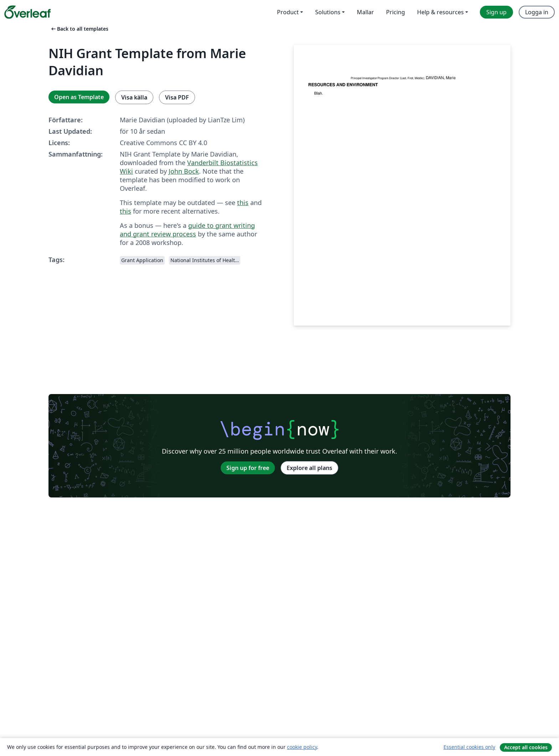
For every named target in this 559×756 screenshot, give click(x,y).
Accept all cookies (526, 747)
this (243, 203)
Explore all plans (309, 468)
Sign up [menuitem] (496, 12)
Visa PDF (177, 97)
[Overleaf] (27, 12)
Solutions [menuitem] (328, 12)
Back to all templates (79, 29)
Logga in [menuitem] (537, 12)
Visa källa (134, 97)
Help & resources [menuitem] (440, 12)
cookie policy (302, 747)
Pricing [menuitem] (396, 12)
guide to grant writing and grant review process (187, 230)
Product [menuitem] (288, 12)
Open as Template (79, 97)
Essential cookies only (469, 747)
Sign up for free (248, 468)
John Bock (184, 171)
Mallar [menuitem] (365, 12)
